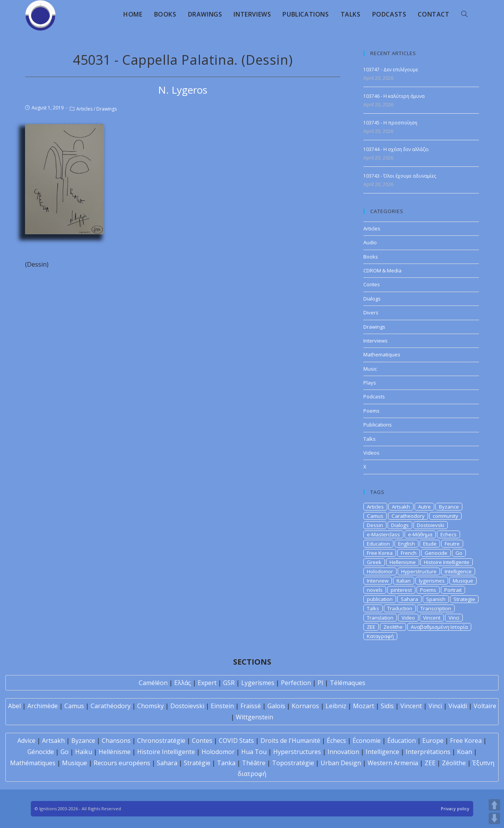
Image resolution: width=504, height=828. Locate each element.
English (407, 544)
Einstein (222, 706)
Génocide (41, 752)
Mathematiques (382, 354)
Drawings (107, 109)
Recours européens (122, 763)
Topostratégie (293, 763)
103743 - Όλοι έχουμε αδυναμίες (400, 176)
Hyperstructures (297, 752)
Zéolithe (454, 763)
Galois (276, 706)
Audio (370, 242)
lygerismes (432, 581)
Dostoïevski (187, 706)
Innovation (343, 752)
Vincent (432, 618)
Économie (367, 741)
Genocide (436, 553)
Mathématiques (33, 763)
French (409, 553)
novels (375, 590)
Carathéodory (111, 706)
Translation (380, 618)
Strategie (464, 599)
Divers (371, 312)
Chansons (116, 741)
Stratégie (197, 763)
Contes (372, 284)
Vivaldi (458, 706)
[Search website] (464, 14)
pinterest (401, 590)
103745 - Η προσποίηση (390, 123)
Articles (84, 109)
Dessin (375, 525)
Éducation (402, 741)
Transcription (436, 608)
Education (378, 544)
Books (371, 257)
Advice (26, 741)
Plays (370, 383)
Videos (371, 453)
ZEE (371, 627)
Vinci (454, 618)
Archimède (43, 706)
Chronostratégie (161, 741)
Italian (404, 581)
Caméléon (153, 683)
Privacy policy (455, 809)
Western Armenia (393, 763)
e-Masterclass (383, 534)
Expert (207, 683)
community (445, 516)
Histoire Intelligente (447, 562)
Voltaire (485, 706)
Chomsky (150, 706)
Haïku (84, 752)
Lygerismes (258, 683)
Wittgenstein (255, 717)
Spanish (436, 599)
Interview (378, 581)
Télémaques (348, 683)
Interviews (375, 341)
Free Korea (380, 553)
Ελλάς (183, 683)
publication (380, 599)
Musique (463, 581)
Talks (370, 439)
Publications (378, 425)
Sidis (387, 706)
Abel (14, 706)
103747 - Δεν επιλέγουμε (391, 70)
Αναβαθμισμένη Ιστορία (439, 627)
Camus (375, 516)
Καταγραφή (380, 636)
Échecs (336, 741)
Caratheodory (408, 516)
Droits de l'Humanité (290, 741)
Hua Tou (254, 752)
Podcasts (374, 396)
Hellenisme (403, 562)
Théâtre (254, 763)
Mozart (364, 706)
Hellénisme (115, 752)
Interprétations (428, 752)
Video (408, 618)
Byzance (449, 507)
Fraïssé (251, 706)
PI (320, 683)
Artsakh (401, 507)
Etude (430, 544)
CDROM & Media (382, 270)
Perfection (296, 683)
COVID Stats (236, 741)
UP (494, 805)
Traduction (400, 608)
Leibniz (336, 706)
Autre (424, 507)
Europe (433, 741)
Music (370, 369)
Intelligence (458, 571)
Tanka (226, 763)
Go (459, 553)
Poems (371, 411)
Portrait (453, 590)
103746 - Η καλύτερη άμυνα (394, 96)
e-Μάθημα (420, 534)
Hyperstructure (419, 571)
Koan (465, 752)
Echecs (449, 534)
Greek (374, 562)
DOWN (494, 818)
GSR (229, 683)
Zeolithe (393, 627)
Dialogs (372, 299)
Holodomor (380, 571)
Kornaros (305, 706)
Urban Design (341, 763)
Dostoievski (431, 525)
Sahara (409, 599)
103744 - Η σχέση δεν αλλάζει (396, 149)
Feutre (452, 544)
